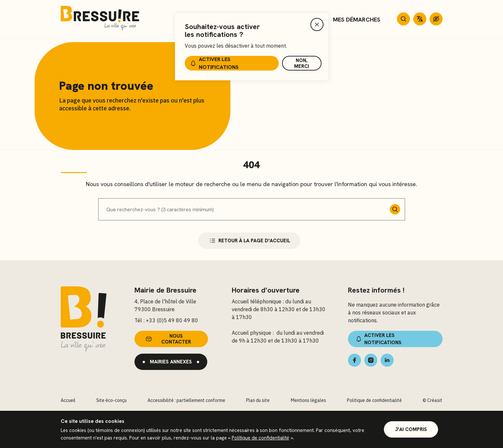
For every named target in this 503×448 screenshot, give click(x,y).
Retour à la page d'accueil (249, 241)
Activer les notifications (214, 63)
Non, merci (302, 63)
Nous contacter (168, 339)
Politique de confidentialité (260, 438)
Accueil (68, 401)
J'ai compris (411, 429)
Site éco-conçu (111, 401)
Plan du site (258, 401)
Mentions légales (308, 401)
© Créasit (432, 401)
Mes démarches (357, 19)
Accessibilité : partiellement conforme (186, 401)
